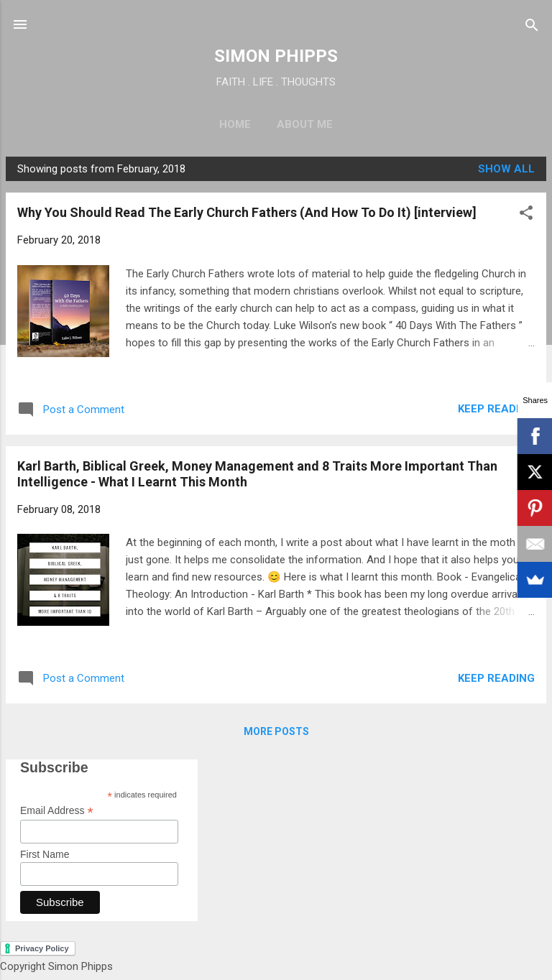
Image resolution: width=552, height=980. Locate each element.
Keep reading (496, 409)
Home (235, 124)
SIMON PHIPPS (276, 56)
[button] (526, 214)
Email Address (57, 811)
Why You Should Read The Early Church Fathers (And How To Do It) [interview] (247, 212)
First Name (45, 854)
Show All (506, 169)
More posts (276, 731)
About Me (305, 124)
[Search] (532, 26)
